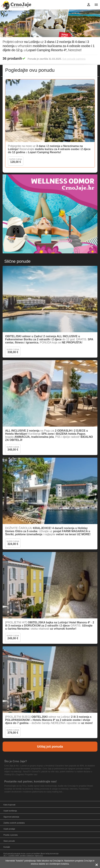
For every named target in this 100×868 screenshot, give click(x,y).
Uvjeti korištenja (10, 811)
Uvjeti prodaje (9, 829)
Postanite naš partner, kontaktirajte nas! (31, 781)
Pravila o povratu (11, 835)
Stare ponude (9, 841)
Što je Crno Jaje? (16, 761)
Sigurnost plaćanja (11, 817)
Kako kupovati (9, 805)
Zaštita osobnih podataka (14, 823)
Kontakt (7, 847)
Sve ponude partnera (74, 59)
